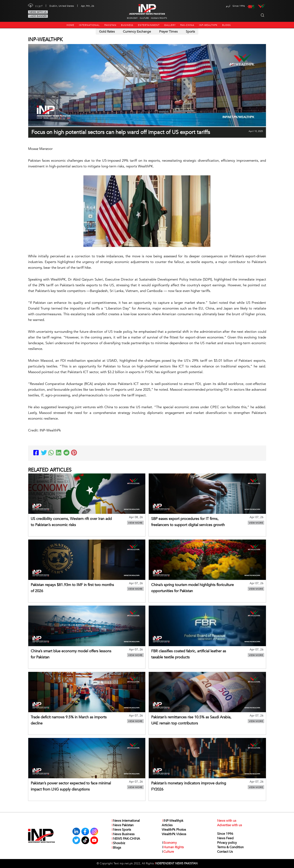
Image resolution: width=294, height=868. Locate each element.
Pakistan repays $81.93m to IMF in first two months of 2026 (72, 588)
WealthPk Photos (174, 830)
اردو (228, 6)
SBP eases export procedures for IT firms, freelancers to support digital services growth (188, 522)
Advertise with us (230, 825)
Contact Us (225, 852)
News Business (123, 834)
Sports (190, 32)
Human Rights (159, 18)
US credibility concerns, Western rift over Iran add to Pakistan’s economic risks (71, 522)
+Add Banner (38, 16)
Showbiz (118, 843)
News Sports (121, 830)
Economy (132, 18)
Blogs (226, 25)
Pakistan (110, 25)
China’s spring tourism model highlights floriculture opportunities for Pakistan (192, 588)
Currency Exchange (137, 32)
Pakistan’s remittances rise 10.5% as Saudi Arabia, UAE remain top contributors (191, 720)
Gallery (170, 25)
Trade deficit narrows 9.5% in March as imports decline (69, 720)
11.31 (39, 6)
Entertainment (149, 25)
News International (126, 821)
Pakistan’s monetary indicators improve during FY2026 (189, 786)
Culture (144, 18)
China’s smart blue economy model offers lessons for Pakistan (71, 654)
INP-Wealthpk (208, 25)
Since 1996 (225, 834)
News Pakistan (122, 825)
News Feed (225, 838)
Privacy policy (227, 843)
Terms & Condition (230, 847)
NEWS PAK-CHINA (126, 839)
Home (70, 25)
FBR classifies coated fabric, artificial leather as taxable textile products (189, 654)
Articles (167, 825)
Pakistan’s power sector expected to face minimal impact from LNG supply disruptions (71, 786)
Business (127, 25)
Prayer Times (168, 32)
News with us (38, 12)
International (89, 25)
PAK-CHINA (187, 25)
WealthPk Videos (174, 834)
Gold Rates (107, 32)
